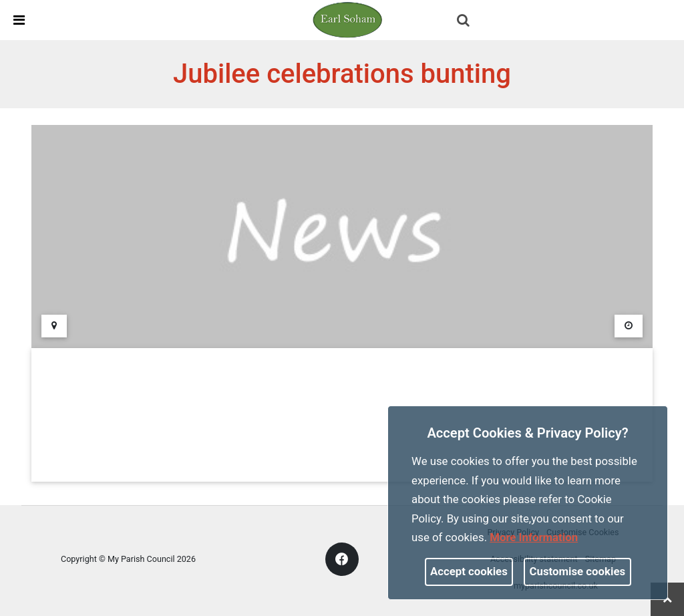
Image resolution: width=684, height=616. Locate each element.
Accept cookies (469, 571)
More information (534, 537)
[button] (464, 21)
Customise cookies (578, 571)
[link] (347, 19)
